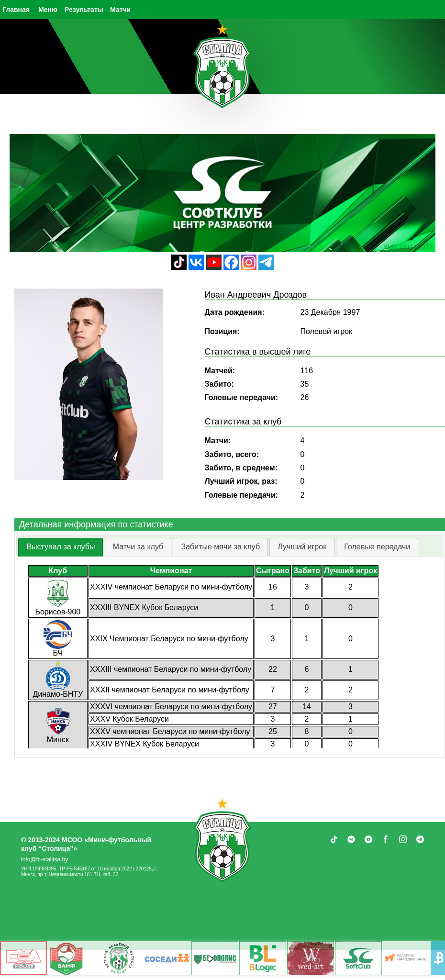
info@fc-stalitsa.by (44, 859)
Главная (16, 10)
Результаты (84, 10)
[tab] (61, 547)
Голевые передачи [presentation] (377, 547)
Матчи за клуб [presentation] (138, 547)
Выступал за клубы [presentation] (61, 547)
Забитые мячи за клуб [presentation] (220, 547)
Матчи (120, 10)
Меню (48, 10)
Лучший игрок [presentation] (302, 547)
